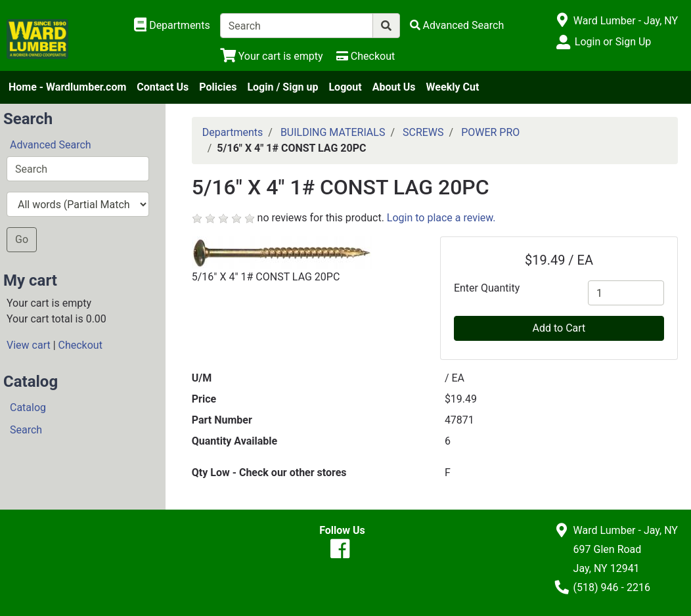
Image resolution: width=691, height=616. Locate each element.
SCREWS (423, 132)
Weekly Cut (453, 87)
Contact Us (163, 87)
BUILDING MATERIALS (333, 132)
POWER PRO (490, 132)
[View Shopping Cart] (272, 56)
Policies (218, 87)
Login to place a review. (441, 218)
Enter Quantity (487, 288)
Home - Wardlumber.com (67, 87)
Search (26, 430)
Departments (233, 132)
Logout (345, 87)
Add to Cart (559, 328)
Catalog (28, 407)
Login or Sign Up (613, 42)
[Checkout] (366, 56)
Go (22, 239)
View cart (29, 345)
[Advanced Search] (457, 25)
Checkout (80, 345)
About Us (394, 87)
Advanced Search (51, 145)
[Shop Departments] (172, 26)
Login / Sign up (282, 87)
